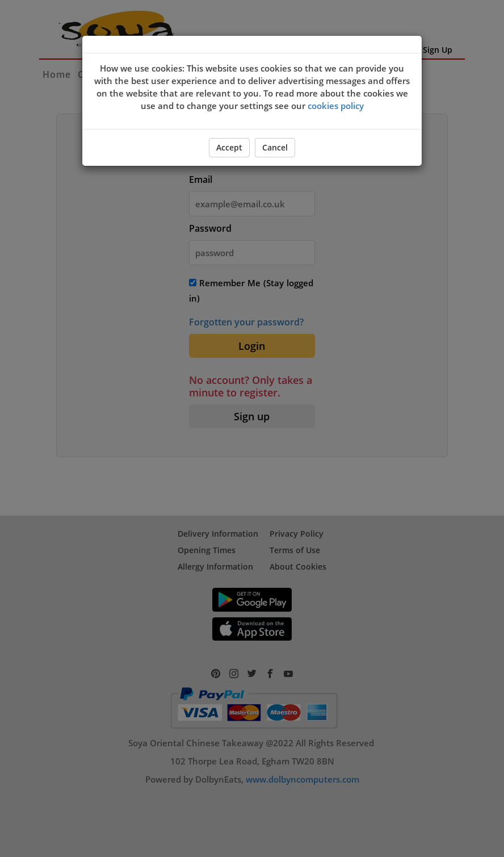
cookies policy (336, 106)
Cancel (275, 147)
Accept (229, 147)
